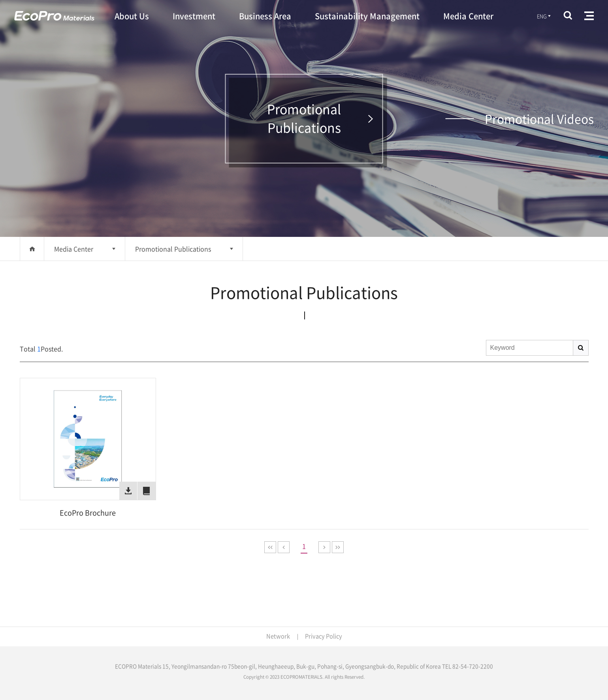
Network (277, 636)
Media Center (74, 249)
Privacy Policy (324, 636)
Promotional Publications (173, 249)
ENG (544, 16)
